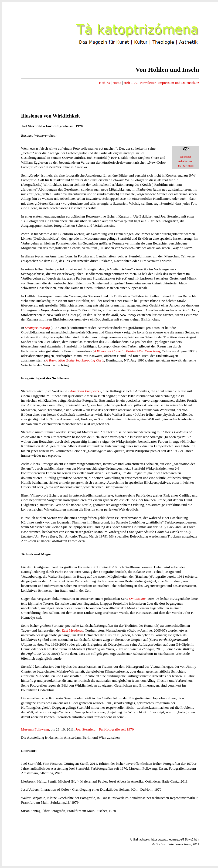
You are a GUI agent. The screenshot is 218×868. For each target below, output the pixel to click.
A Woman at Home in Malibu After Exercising (127, 351)
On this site (137, 599)
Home (117, 83)
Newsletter (148, 83)
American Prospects (85, 391)
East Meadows (72, 630)
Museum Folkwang (35, 729)
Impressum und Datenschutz (179, 83)
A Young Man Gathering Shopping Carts (75, 360)
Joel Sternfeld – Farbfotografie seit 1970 (105, 729)
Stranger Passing (37, 328)
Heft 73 (104, 83)
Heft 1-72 (130, 83)
